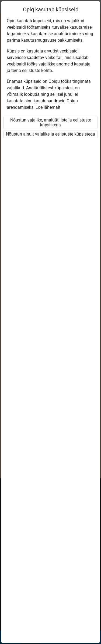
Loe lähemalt (48, 107)
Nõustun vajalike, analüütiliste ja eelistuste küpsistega (51, 122)
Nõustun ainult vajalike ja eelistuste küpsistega (50, 134)
